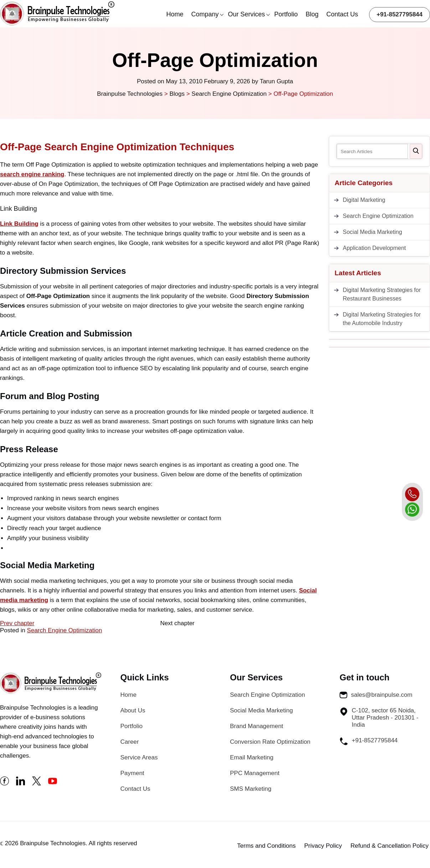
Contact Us (342, 14)
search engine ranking (32, 174)
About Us (133, 710)
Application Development (374, 248)
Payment (132, 773)
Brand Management (257, 726)
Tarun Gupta (276, 81)
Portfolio (286, 14)
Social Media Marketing (372, 232)
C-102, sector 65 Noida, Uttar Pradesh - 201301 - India (379, 718)
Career (130, 742)
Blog (312, 14)
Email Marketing (252, 757)
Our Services (247, 14)
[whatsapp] (412, 509)
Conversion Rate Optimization (270, 742)
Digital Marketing (364, 200)
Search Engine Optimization (65, 630)
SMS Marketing (251, 789)
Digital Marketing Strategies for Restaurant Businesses (382, 294)
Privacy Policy (323, 846)
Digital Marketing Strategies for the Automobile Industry (382, 319)
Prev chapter (17, 623)
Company (205, 14)
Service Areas (139, 757)
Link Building (19, 224)
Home (175, 14)
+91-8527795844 (400, 14)
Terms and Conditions (266, 846)
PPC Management (255, 773)
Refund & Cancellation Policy (390, 846)
